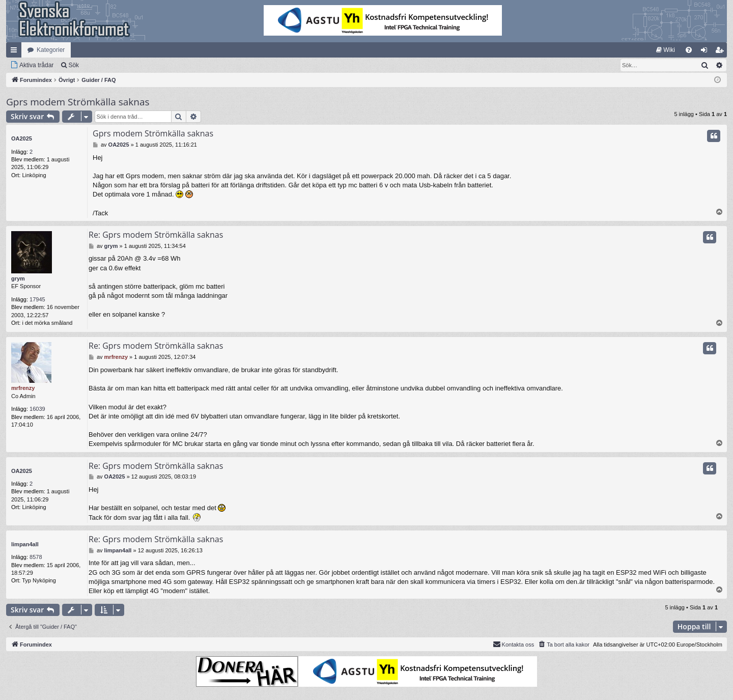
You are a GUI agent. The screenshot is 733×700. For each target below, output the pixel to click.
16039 (37, 409)
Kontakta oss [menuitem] (514, 644)
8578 (36, 557)
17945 (37, 299)
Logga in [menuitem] (706, 52)
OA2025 (22, 138)
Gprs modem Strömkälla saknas (78, 102)
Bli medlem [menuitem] (722, 52)
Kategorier (51, 50)
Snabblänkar (16, 52)
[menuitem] (666, 50)
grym (18, 278)
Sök (74, 65)
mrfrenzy (23, 388)
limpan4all (25, 544)
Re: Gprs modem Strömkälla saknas (156, 235)
